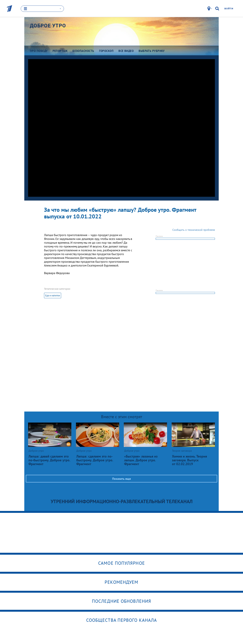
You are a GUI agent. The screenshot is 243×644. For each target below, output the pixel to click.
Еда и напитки (53, 295)
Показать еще (121, 479)
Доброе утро (48, 26)
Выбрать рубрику (152, 51)
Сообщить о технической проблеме (194, 230)
